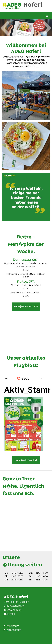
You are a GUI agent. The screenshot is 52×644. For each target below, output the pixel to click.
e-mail (11, 614)
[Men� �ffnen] (47, 16)
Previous (5, 26)
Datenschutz (13, 630)
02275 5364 (15, 610)
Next (47, 31)
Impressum (12, 626)
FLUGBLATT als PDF (26, 460)
